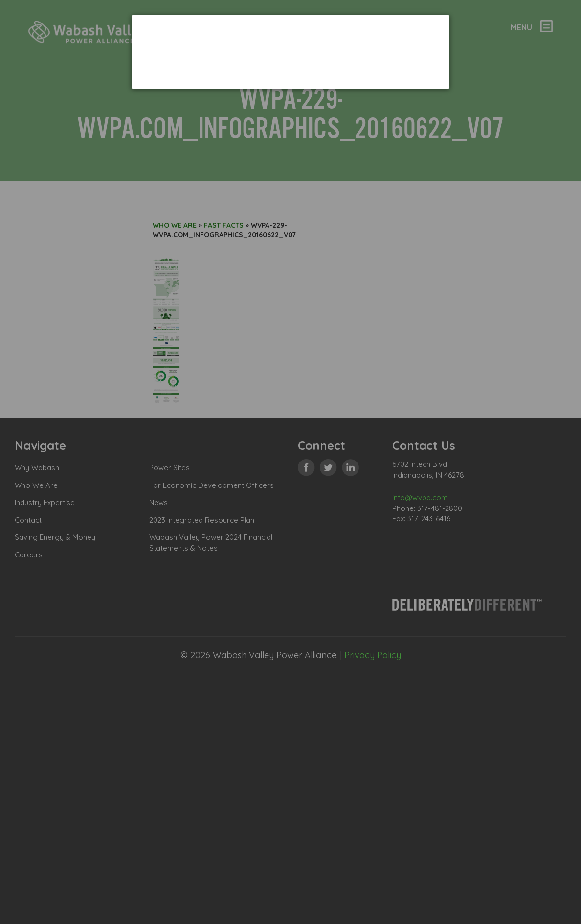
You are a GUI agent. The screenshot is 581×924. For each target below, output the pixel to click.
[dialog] (290, 52)
